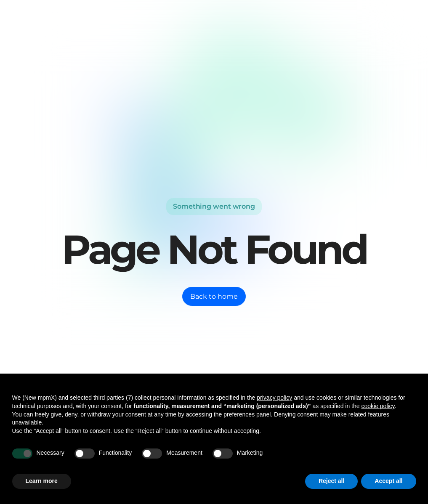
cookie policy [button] (378, 406)
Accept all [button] (388, 481)
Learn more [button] (42, 481)
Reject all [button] (331, 481)
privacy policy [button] (274, 398)
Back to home (214, 296)
